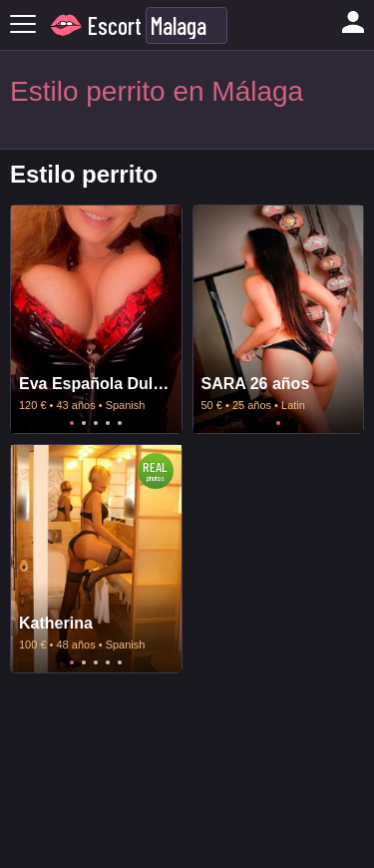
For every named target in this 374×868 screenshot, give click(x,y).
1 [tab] (72, 423)
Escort (115, 25)
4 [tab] (108, 423)
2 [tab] (84, 423)
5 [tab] (120, 423)
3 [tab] (96, 423)
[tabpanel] (96, 319)
